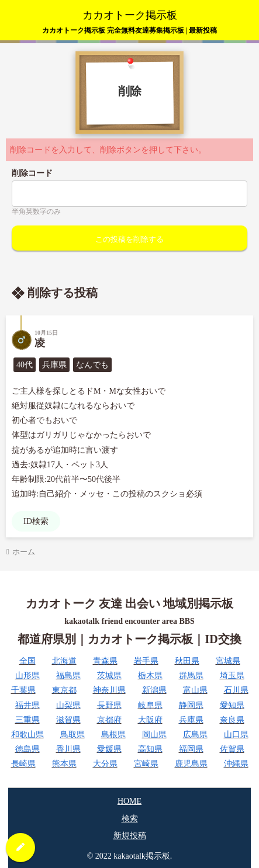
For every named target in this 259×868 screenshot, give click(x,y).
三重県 (27, 720)
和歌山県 (27, 735)
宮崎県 (146, 764)
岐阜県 (150, 705)
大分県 (105, 764)
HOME (129, 801)
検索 (130, 819)
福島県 (68, 676)
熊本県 (64, 764)
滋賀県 (68, 720)
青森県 (105, 661)
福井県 (27, 705)
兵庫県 (191, 720)
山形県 (27, 676)
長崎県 (23, 764)
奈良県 (232, 720)
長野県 (109, 705)
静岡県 (191, 705)
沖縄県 (236, 764)
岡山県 (154, 735)
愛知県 (232, 705)
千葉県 (23, 690)
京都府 (109, 720)
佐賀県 (232, 749)
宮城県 (228, 661)
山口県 (236, 735)
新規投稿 (130, 836)
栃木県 (150, 676)
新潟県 (154, 690)
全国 (27, 661)
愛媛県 (109, 749)
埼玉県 (232, 676)
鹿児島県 (191, 764)
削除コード (32, 173)
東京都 (64, 690)
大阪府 (150, 720)
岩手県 (146, 661)
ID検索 (36, 521)
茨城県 (109, 676)
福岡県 (191, 749)
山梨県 (68, 705)
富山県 (195, 690)
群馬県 (191, 676)
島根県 (113, 735)
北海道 (64, 661)
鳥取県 (72, 735)
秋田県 (187, 661)
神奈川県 (109, 690)
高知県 (150, 749)
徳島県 (27, 749)
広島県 (195, 735)
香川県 (68, 749)
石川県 (236, 690)
